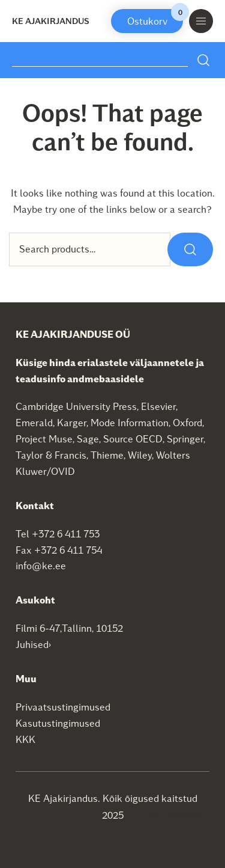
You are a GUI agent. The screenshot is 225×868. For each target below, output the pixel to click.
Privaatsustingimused (63, 707)
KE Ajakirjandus (51, 21)
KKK (25, 739)
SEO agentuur (178, 814)
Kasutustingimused (58, 723)
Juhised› (34, 644)
